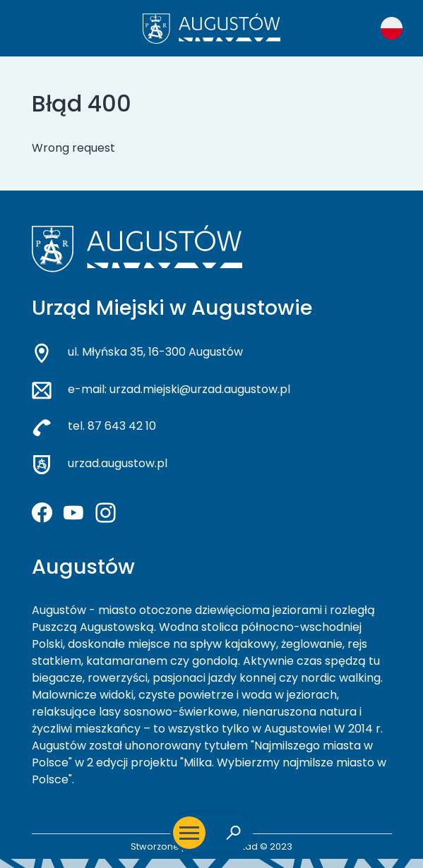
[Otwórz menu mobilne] (189, 833)
